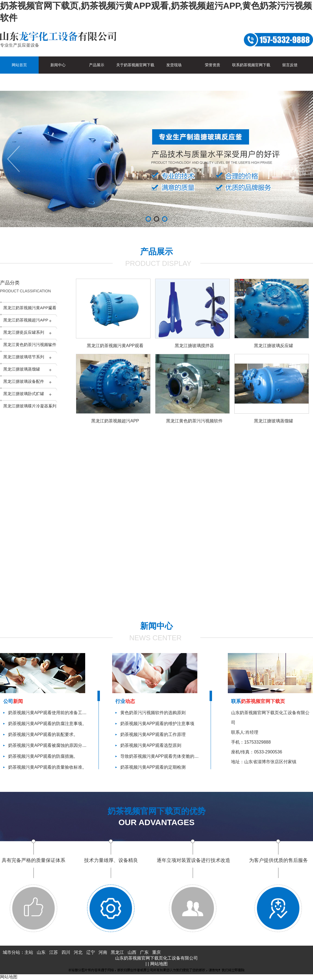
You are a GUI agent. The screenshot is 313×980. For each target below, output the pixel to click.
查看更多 (183, 608)
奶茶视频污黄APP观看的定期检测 (153, 767)
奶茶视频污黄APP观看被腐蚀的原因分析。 (50, 745)
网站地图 (159, 964)
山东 (41, 952)
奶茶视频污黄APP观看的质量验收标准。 (47, 767)
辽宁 (91, 952)
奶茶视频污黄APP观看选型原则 (151, 745)
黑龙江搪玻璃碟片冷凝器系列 (30, 406)
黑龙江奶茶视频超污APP (26, 320)
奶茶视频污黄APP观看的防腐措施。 (43, 756)
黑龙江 (117, 952)
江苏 (54, 952)
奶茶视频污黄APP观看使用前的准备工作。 (50, 713)
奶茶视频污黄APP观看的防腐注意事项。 (47, 724)
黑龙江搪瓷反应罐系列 (24, 332)
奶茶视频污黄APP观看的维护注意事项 (157, 724)
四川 (66, 952)
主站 (29, 952)
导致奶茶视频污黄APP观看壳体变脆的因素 (162, 756)
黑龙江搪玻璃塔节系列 (24, 357)
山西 (132, 952)
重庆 (156, 952)
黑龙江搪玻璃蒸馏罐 (22, 369)
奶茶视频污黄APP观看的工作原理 (153, 734)
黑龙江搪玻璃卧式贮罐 (24, 394)
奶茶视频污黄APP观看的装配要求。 (43, 734)
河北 (78, 952)
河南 (103, 952)
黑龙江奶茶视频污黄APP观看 (30, 308)
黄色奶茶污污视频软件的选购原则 (153, 713)
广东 (144, 952)
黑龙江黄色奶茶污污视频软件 (30, 345)
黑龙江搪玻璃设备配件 (24, 381)
